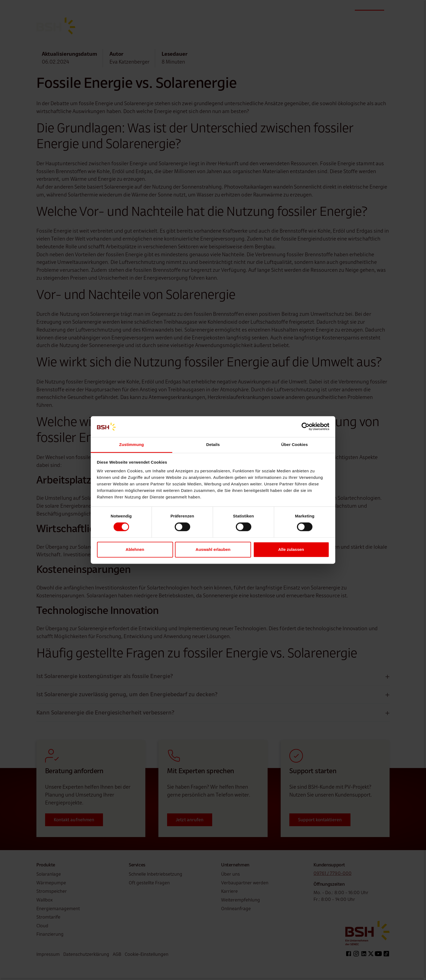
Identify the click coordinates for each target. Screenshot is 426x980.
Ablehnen (135, 549)
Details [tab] (213, 444)
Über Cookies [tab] (295, 444)
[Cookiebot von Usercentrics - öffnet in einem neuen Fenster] (306, 427)
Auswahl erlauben (213, 549)
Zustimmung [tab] (132, 444)
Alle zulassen (291, 549)
